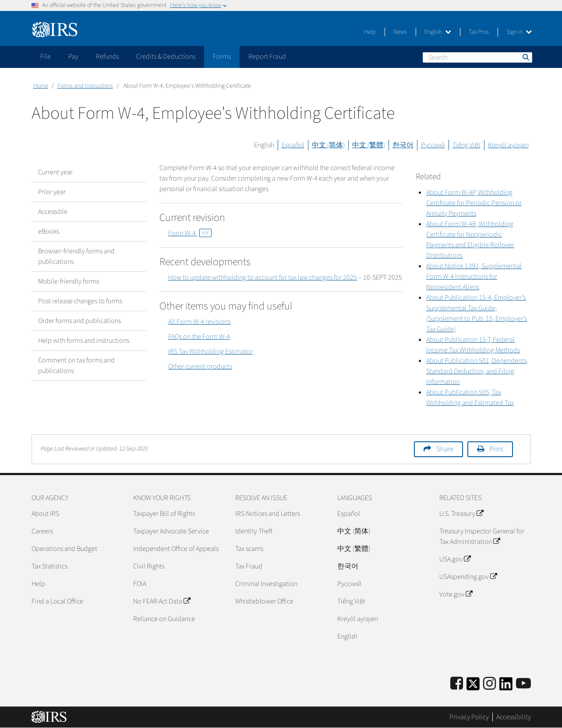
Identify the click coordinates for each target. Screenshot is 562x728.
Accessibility (514, 717)
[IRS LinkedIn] (506, 687)
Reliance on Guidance (164, 619)
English (438, 32)
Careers (42, 531)
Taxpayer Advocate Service (171, 531)
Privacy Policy (469, 717)
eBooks (49, 231)
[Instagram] (490, 684)
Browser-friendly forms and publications (76, 256)
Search (525, 57)
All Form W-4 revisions (199, 322)
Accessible (53, 212)
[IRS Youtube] (523, 684)
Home (41, 86)
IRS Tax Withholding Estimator (210, 352)
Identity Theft (254, 531)
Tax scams (249, 549)
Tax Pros (479, 32)
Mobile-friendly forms (69, 281)
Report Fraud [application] (267, 57)
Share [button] (445, 449)
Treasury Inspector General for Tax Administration (482, 536)
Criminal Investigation (266, 584)
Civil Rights (149, 566)
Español (293, 145)
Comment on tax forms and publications (76, 366)
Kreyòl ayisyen (508, 145)
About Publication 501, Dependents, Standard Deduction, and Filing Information (477, 371)
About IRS (45, 514)
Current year (55, 172)
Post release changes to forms (80, 301)
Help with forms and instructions (84, 341)
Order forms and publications (80, 321)
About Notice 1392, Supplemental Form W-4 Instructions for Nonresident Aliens (474, 277)
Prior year (52, 192)
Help (370, 32)
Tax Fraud (249, 566)
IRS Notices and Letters (268, 514)
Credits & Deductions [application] (166, 57)
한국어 (403, 145)
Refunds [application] (107, 57)
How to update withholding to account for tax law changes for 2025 (263, 277)
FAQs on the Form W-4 (199, 337)
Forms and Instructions (85, 86)
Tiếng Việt (467, 145)
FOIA (140, 584)
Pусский (349, 584)
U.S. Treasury (461, 514)
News (400, 32)
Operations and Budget (64, 549)
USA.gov (455, 559)
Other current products (200, 366)
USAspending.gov (468, 577)
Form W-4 (190, 233)
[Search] (477, 57)
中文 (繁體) (369, 145)
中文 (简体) (328, 145)
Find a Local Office (57, 601)
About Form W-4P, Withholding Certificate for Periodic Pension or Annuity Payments (474, 203)
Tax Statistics (49, 566)
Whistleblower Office (264, 601)
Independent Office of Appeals (176, 549)
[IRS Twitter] (473, 687)
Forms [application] (222, 57)
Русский (433, 145)
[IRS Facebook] (457, 684)
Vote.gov (456, 594)
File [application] (46, 57)
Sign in (519, 32)
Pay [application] (73, 57)
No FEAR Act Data (162, 601)
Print (496, 449)
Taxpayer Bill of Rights (164, 514)
